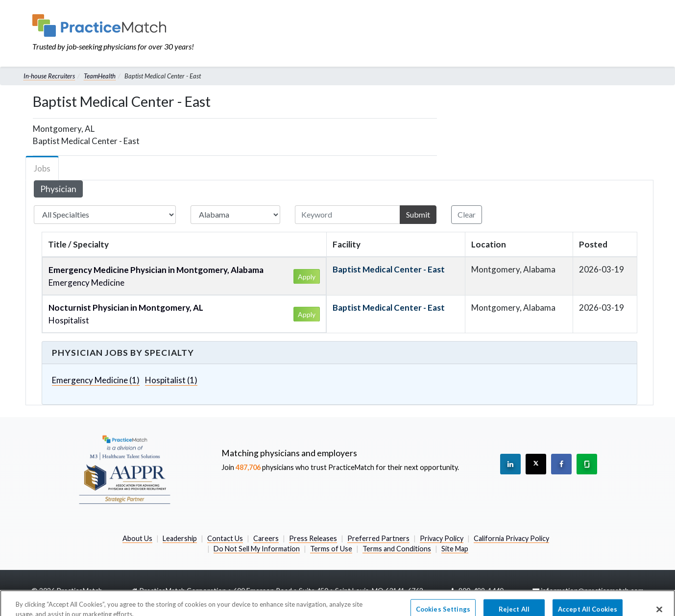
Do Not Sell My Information (257, 549)
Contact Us (225, 538)
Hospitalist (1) (171, 380)
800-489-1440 (481, 591)
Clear (467, 214)
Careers (266, 538)
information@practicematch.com (592, 591)
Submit (418, 214)
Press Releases (313, 538)
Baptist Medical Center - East (389, 269)
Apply (307, 277)
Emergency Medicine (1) (96, 380)
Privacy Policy (442, 538)
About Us (137, 538)
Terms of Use (331, 549)
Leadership (180, 538)
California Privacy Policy (511, 538)
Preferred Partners (378, 538)
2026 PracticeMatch (71, 591)
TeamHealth (100, 76)
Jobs (42, 168)
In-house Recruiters (49, 76)
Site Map (455, 549)
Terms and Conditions (397, 549)
